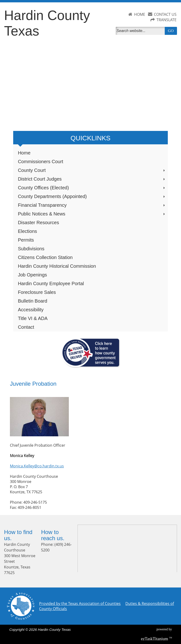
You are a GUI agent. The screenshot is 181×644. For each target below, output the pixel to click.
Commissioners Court (41, 162)
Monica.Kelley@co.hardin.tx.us (37, 466)
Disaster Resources (39, 223)
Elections (27, 231)
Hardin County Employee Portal (51, 284)
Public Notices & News (92, 214)
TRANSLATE (167, 20)
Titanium (155, 639)
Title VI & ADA (33, 318)
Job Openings (32, 275)
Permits (26, 240)
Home (24, 153)
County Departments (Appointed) (92, 196)
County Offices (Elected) (92, 188)
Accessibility (31, 310)
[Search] (141, 31)
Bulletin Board (33, 301)
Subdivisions (31, 249)
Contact (26, 327)
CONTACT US (165, 14)
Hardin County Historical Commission (57, 266)
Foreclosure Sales (37, 292)
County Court (92, 170)
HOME (140, 14)
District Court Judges (92, 179)
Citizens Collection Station (45, 257)
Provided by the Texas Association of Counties (80, 603)
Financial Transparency (92, 205)
